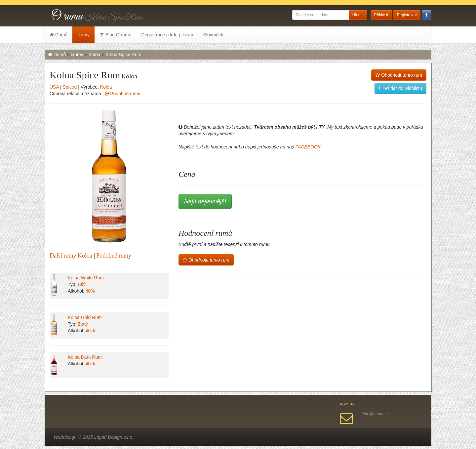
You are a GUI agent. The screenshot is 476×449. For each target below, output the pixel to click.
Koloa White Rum (86, 278)
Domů (59, 35)
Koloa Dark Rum (85, 357)
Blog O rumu (115, 35)
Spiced (70, 87)
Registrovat (407, 15)
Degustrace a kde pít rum (167, 35)
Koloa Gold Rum (85, 317)
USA (54, 87)
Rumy (83, 35)
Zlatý (83, 324)
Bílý (81, 284)
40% (90, 291)
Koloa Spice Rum (124, 55)
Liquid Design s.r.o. (114, 437)
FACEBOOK (308, 147)
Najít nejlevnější (205, 201)
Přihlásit (381, 15)
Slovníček (213, 35)
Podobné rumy (122, 94)
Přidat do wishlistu (400, 88)
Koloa (95, 55)
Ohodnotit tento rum (399, 75)
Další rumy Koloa (71, 256)
